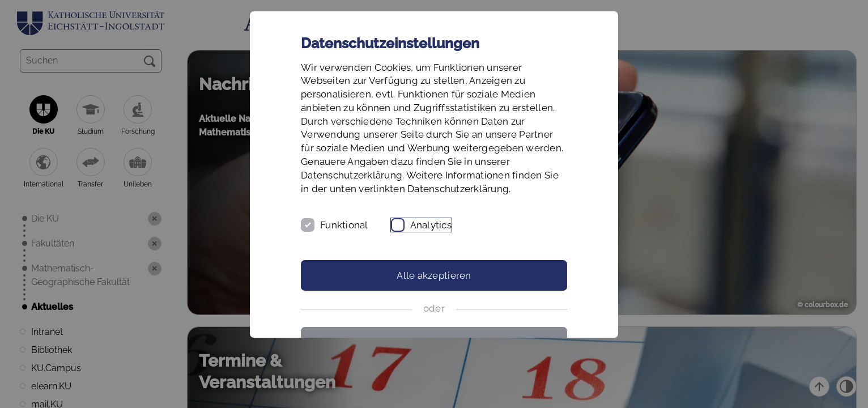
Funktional (344, 225)
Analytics (431, 225)
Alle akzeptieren (434, 275)
